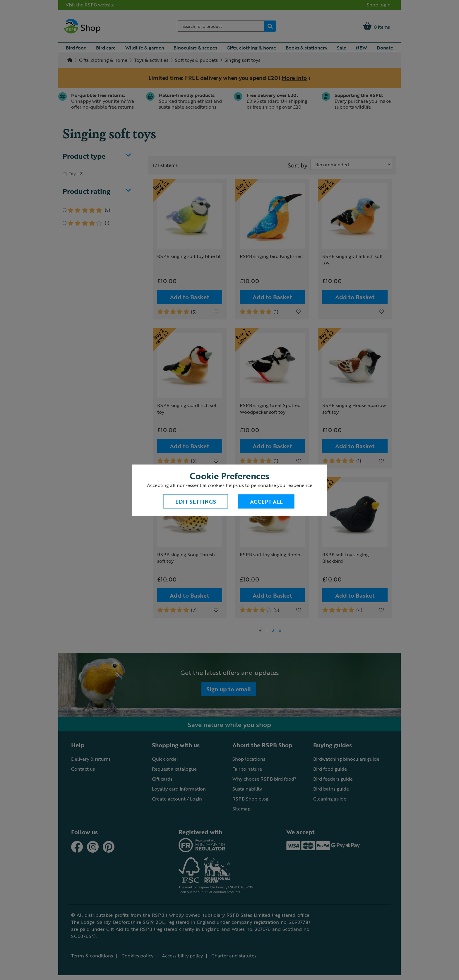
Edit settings (196, 501)
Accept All (266, 501)
